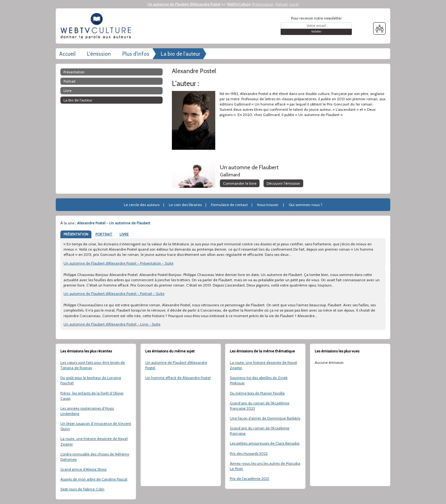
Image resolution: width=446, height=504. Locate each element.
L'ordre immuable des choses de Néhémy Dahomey (95, 457)
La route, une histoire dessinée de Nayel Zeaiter (94, 441)
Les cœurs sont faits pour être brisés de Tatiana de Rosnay (93, 365)
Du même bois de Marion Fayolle (257, 393)
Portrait (282, 4)
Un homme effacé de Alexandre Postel (178, 378)
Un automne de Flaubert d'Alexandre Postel (184, 4)
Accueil (67, 54)
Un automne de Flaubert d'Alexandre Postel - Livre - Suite (112, 324)
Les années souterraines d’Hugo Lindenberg (87, 411)
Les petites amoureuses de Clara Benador (265, 443)
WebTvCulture (239, 4)
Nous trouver (268, 205)
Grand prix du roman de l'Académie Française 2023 (260, 406)
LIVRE (124, 234)
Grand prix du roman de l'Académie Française (260, 431)
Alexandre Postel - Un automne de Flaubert (114, 223)
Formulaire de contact (229, 205)
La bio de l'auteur (180, 54)
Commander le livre (240, 183)
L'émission (99, 54)
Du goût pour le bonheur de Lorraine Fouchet (91, 380)
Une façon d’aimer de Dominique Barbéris (265, 418)
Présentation (263, 4)
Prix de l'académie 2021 (249, 478)
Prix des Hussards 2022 (249, 453)
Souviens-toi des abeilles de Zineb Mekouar (259, 380)
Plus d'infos (136, 54)
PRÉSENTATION (76, 234)
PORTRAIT (104, 234)
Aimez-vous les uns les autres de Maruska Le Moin (265, 466)
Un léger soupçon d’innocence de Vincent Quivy (96, 426)
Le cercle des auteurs (142, 205)
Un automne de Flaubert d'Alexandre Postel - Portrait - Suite (114, 293)
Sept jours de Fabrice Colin (82, 489)
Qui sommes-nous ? (306, 205)
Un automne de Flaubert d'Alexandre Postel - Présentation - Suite (118, 263)
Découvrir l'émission (283, 183)
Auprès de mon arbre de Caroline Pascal (94, 479)
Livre (294, 4)
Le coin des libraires (185, 205)
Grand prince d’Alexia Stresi (83, 469)
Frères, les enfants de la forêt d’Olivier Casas (92, 396)
